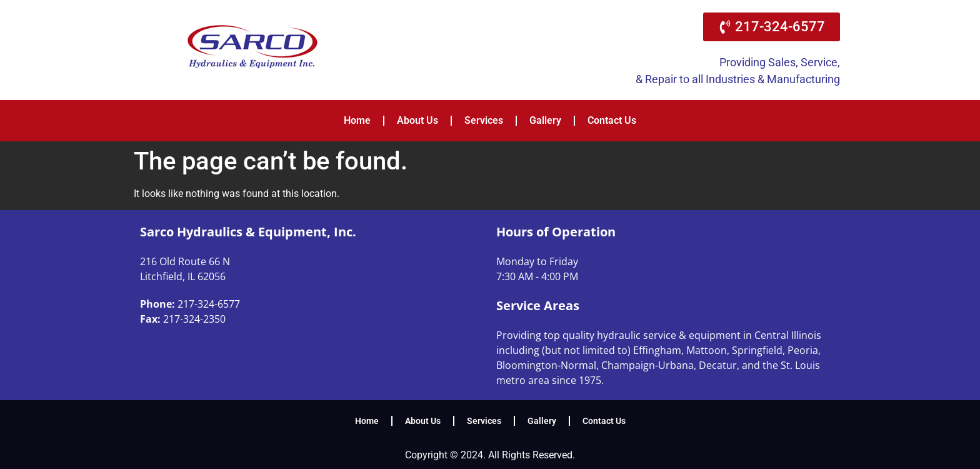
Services (484, 120)
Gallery (545, 120)
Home (357, 120)
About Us (417, 120)
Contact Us (612, 120)
